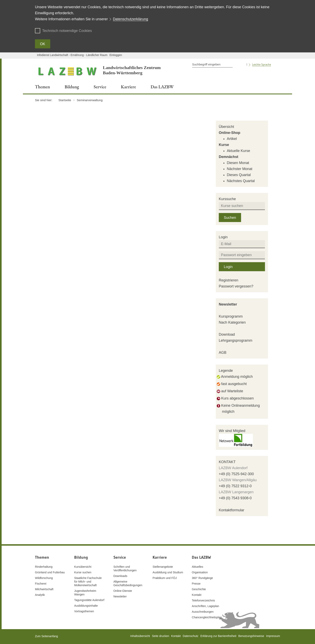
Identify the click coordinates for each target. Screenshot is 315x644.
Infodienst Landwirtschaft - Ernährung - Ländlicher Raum (72, 55)
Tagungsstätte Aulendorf (89, 600)
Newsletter (228, 304)
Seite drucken (161, 636)
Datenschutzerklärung (130, 19)
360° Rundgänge (202, 578)
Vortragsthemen (84, 611)
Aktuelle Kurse (238, 151)
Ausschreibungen (203, 612)
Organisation (200, 572)
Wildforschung (44, 578)
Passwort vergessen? (236, 286)
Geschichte (199, 589)
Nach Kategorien (232, 322)
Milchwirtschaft (44, 589)
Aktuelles (198, 567)
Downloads (120, 576)
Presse (196, 584)
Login (228, 267)
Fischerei (41, 584)
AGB (223, 353)
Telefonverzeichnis (203, 600)
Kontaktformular (232, 510)
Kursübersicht (83, 567)
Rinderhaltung (44, 567)
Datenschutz (191, 636)
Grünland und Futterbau (50, 572)
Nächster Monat (240, 169)
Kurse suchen (83, 572)
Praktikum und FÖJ (165, 578)
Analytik (40, 595)
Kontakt (197, 595)
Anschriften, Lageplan (205, 606)
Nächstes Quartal (241, 181)
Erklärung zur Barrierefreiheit (218, 636)
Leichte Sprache (262, 64)
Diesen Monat (238, 163)
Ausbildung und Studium (168, 572)
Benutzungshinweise (251, 636)
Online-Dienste (123, 591)
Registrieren (229, 280)
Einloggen (116, 55)
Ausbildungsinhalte (86, 606)
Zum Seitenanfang (46, 636)
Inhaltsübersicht (140, 636)
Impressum (273, 636)
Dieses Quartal (239, 175)
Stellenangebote (163, 567)
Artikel (232, 139)
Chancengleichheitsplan (207, 617)
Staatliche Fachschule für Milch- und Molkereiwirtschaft (88, 582)
